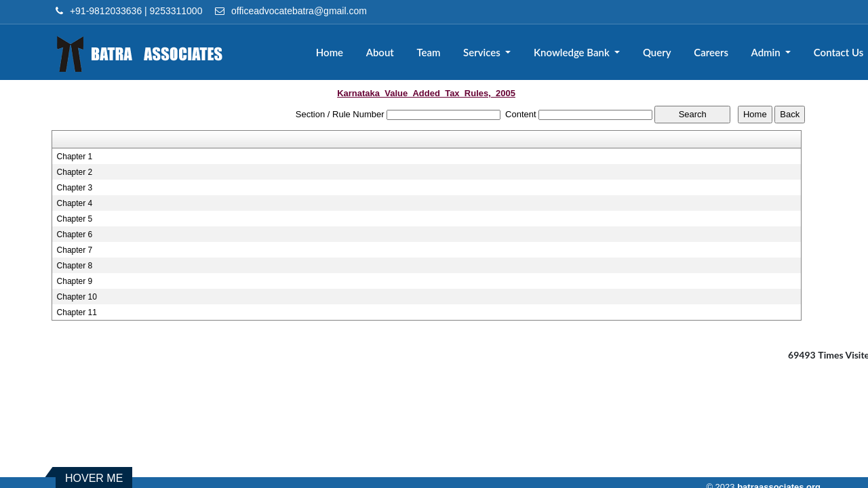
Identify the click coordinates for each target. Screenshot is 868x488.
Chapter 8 (75, 266)
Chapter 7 (75, 250)
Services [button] (483, 52)
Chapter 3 (75, 188)
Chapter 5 (75, 219)
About (380, 52)
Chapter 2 (75, 172)
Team (428, 52)
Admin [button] (767, 52)
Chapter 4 (75, 203)
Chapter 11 (77, 312)
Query (657, 52)
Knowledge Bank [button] (573, 52)
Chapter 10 (77, 297)
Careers (711, 52)
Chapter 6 (75, 235)
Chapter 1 (75, 157)
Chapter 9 (75, 281)
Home (330, 52)
